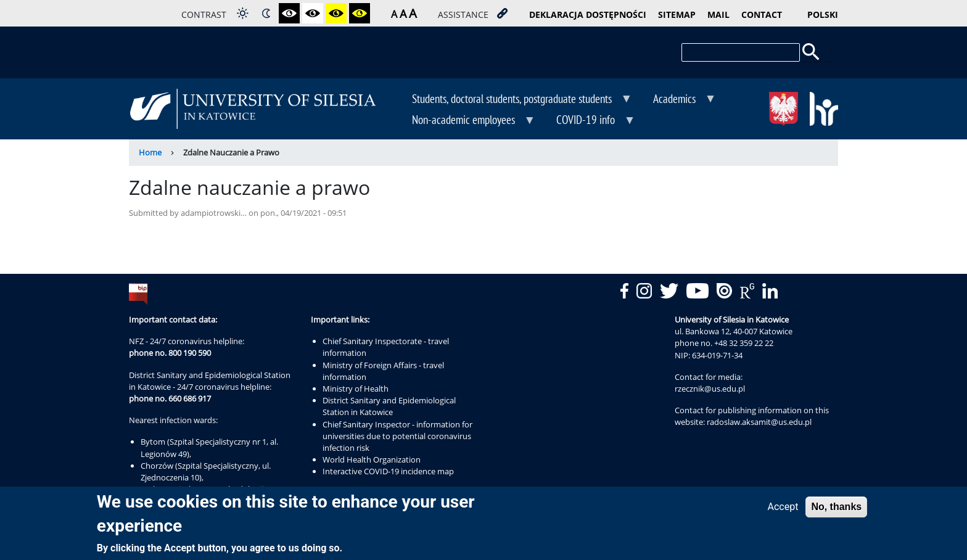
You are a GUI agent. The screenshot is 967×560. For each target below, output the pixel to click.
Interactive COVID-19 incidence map (388, 471)
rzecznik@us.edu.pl (710, 389)
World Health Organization (372, 459)
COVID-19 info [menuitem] (587, 121)
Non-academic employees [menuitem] (465, 121)
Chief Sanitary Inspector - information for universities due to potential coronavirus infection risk (397, 436)
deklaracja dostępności (588, 14)
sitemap (677, 14)
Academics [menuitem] (676, 100)
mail (718, 14)
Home (150, 152)
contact (762, 14)
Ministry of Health (356, 389)
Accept (783, 510)
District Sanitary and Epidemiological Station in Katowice (389, 406)
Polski (823, 14)
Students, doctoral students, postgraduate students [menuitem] (513, 100)
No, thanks (836, 510)
